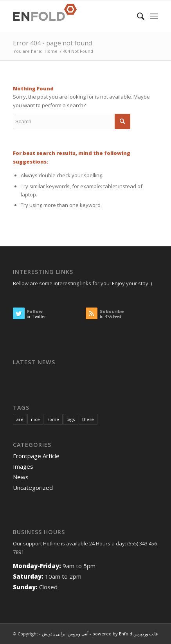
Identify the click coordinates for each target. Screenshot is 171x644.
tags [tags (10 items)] (71, 419)
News (21, 477)
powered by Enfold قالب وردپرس (125, 634)
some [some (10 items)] (53, 419)
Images (23, 466)
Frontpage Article (36, 456)
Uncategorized (33, 487)
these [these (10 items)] (88, 419)
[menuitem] (137, 16)
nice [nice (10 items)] (35, 419)
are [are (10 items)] (20, 419)
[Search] (137, 16)
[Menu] (154, 16)
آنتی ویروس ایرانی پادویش (65, 634)
